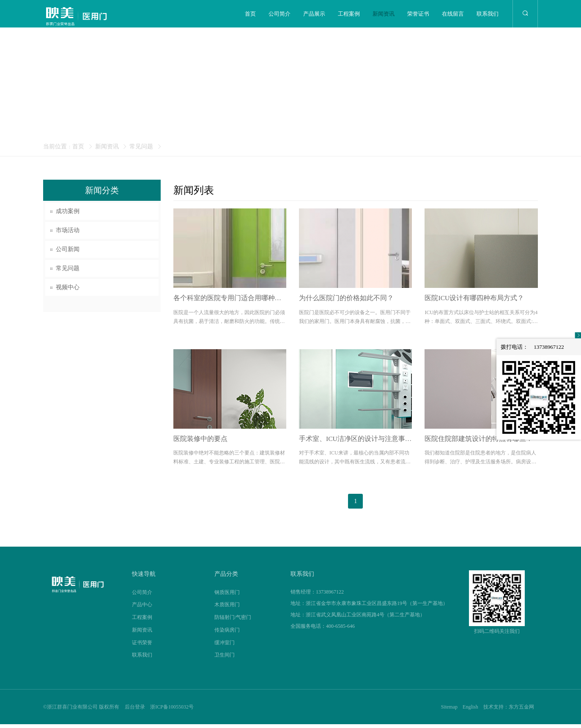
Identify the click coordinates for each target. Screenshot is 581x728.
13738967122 (330, 595)
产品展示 (314, 14)
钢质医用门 (227, 596)
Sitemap (448, 711)
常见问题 (141, 146)
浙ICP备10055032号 (172, 711)
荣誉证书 (418, 14)
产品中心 (142, 608)
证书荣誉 (142, 646)
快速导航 (144, 578)
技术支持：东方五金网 (508, 711)
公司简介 (280, 14)
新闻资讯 (384, 14)
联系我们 (488, 14)
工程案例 (349, 14)
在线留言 (453, 14)
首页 (250, 14)
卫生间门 (225, 659)
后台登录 (135, 711)
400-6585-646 (340, 629)
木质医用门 (227, 608)
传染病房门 (227, 634)
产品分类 (226, 578)
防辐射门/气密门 (233, 621)
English (470, 711)
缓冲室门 (225, 646)
